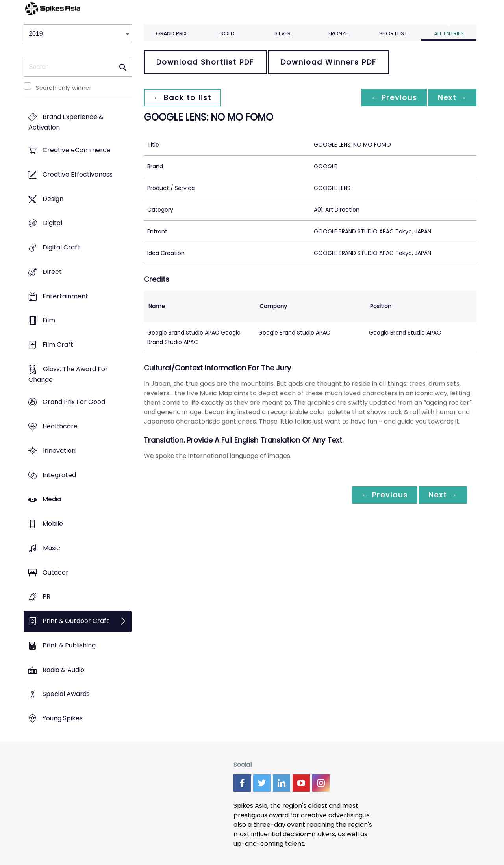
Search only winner (64, 88)
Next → (452, 98)
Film (49, 321)
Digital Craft (61, 247)
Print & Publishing (69, 645)
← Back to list (182, 98)
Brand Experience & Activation (66, 123)
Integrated (59, 475)
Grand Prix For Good (74, 402)
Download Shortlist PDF (205, 62)
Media (52, 499)
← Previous (394, 98)
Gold (227, 33)
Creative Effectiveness (78, 174)
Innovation (59, 451)
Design (53, 199)
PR (46, 597)
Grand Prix (171, 33)
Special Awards (66, 694)
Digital (53, 223)
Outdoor (56, 572)
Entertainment (65, 296)
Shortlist (393, 33)
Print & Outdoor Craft (76, 621)
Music (52, 548)
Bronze (338, 33)
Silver (283, 33)
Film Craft (58, 345)
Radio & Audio (63, 670)
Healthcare (60, 427)
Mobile (53, 524)
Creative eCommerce (77, 150)
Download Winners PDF (329, 62)
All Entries (449, 33)
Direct (52, 272)
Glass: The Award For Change (68, 374)
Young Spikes (63, 718)
